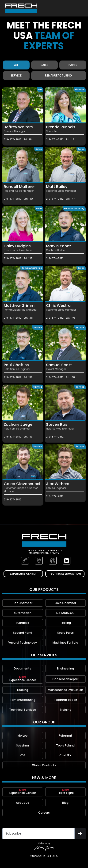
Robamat (65, 736)
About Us (23, 803)
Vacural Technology (23, 643)
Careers (44, 813)
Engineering (65, 668)
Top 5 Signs (66, 791)
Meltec (23, 736)
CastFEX (65, 755)
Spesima (23, 745)
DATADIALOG (65, 613)
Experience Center (23, 679)
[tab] (16, 65)
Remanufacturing (23, 700)
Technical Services (23, 710)
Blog (65, 803)
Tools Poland (65, 745)
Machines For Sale (65, 643)
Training (65, 710)
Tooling (65, 623)
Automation (23, 613)
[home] (21, 8)
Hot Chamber (23, 603)
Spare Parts (65, 633)
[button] (75, 8)
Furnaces (23, 623)
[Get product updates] (38, 834)
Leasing (23, 690)
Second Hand (23, 633)
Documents (23, 668)
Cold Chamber (65, 603)
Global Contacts (44, 765)
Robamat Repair (65, 700)
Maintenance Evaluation (65, 690)
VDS (23, 755)
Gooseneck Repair (65, 679)
